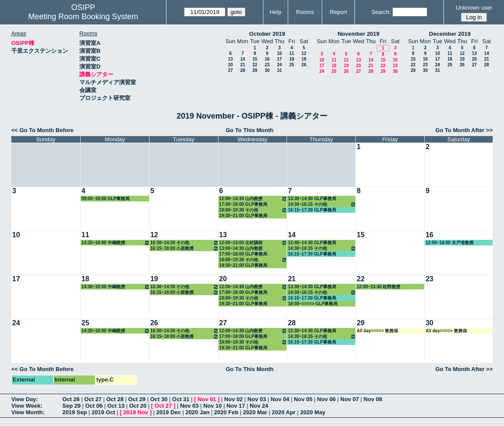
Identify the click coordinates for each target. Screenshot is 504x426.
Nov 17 (236, 406)
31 (279, 70)
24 (279, 65)
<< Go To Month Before (43, 130)
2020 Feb (226, 412)
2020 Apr (283, 412)
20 (230, 65)
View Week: (27, 406)
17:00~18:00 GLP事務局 (243, 204)
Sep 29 (72, 406)
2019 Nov (136, 412)
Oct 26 (71, 399)
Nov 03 (257, 399)
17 (279, 59)
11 (291, 53)
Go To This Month (250, 130)
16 (267, 59)
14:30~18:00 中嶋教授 (116, 243)
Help (275, 12)
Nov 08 (373, 399)
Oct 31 (181, 399)
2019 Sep (75, 412)
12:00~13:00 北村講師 (254, 243)
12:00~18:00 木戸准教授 (450, 243)
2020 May (313, 412)
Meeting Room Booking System (83, 17)
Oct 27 (93, 399)
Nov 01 (207, 399)
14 (243, 59)
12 (304, 53)
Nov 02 (233, 399)
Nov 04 (280, 399)
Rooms (305, 12)
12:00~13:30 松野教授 (378, 287)
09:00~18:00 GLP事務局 (106, 199)
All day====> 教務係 (377, 331)
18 (291, 59)
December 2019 (450, 34)
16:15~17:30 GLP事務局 (312, 210)
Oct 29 (137, 399)
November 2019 (358, 34)
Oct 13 (116, 406)
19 (304, 59)
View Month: (28, 412)
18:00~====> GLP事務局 (313, 304)
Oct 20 (138, 406)
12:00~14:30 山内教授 (254, 199)
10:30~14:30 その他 (185, 243)
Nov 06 (326, 399)
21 (243, 65)
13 (230, 59)
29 (255, 70)
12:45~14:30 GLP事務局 (312, 243)
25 (291, 65)
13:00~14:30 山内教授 (241, 248)
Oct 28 (115, 399)
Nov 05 (303, 399)
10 (279, 53)
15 (255, 59)
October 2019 (267, 34)
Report (339, 12)
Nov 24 (259, 406)
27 (230, 70)
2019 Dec (168, 412)
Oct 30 (159, 399)
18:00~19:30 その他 (254, 210)
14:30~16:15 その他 (322, 204)
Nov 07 (350, 399)
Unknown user (474, 8)
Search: (381, 12)
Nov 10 (213, 406)
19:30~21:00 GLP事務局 (243, 216)
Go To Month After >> (464, 130)
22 (255, 65)
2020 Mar (255, 412)
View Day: (25, 399)
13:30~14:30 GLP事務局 (312, 199)
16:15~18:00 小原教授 (185, 248)
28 (243, 70)
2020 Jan (197, 412)
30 (267, 70)
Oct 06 (94, 406)
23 (267, 65)
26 (304, 65)
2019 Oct (103, 412)
